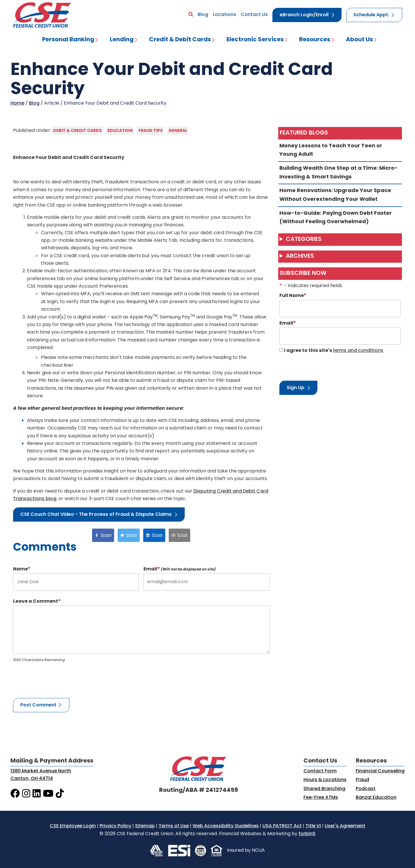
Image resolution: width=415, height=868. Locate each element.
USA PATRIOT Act (282, 826)
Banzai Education (376, 798)
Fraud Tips (151, 131)
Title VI (313, 826)
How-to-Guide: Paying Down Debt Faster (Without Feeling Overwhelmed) (340, 218)
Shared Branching (324, 789)
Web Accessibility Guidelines (226, 826)
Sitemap (145, 826)
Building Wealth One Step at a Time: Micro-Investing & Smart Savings (340, 173)
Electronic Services (255, 40)
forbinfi (307, 834)
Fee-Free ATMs (321, 798)
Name (22, 569)
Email (180, 569)
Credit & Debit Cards (180, 40)
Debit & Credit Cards (77, 131)
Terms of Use (174, 826)
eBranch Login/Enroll (304, 15)
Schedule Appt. (371, 15)
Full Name (293, 296)
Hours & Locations (325, 780)
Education (120, 131)
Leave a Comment (37, 602)
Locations (224, 15)
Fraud (362, 780)
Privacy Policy (115, 826)
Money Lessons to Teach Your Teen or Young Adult (340, 150)
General (178, 131)
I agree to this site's (331, 351)
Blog (203, 15)
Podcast (366, 789)
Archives (300, 256)
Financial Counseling (380, 771)
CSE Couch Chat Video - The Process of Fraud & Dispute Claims (96, 515)
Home (17, 103)
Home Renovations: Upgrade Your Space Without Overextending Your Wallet (340, 195)
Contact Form (320, 771)
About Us (359, 40)
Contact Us (254, 15)
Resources (315, 40)
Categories (304, 239)
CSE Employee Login (73, 826)
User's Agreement (345, 826)
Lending (122, 40)
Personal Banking (68, 40)
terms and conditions (358, 351)
